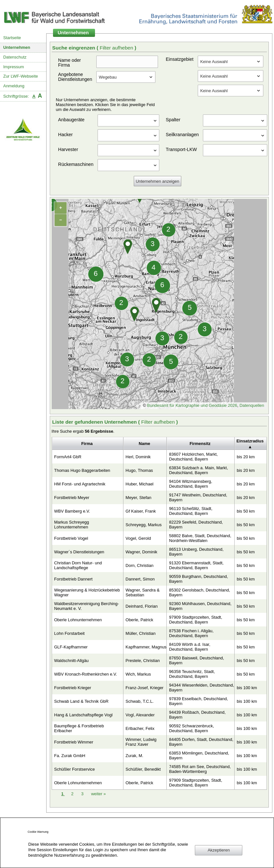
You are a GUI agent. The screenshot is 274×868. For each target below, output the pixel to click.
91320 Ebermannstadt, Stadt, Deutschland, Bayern (196, 565)
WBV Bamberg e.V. (72, 511)
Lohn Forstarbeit (69, 633)
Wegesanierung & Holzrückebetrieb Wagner (87, 592)
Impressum (14, 67)
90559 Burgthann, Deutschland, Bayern (198, 579)
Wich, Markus (138, 674)
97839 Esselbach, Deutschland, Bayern (198, 701)
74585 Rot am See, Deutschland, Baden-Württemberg (200, 769)
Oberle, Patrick (140, 620)
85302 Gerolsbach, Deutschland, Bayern (200, 592)
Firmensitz (200, 444)
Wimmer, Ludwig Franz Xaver (141, 742)
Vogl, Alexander (140, 715)
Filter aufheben (117, 48)
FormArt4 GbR (68, 457)
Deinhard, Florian (142, 606)
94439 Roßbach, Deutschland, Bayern (197, 715)
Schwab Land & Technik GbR (81, 701)
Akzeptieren (219, 850)
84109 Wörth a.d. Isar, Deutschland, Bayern (190, 647)
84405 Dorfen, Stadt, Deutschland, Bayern (201, 742)
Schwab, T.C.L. (140, 701)
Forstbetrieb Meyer (72, 498)
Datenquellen (252, 405)
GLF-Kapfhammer (71, 647)
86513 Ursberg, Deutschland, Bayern (196, 552)
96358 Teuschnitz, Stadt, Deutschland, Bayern (192, 674)
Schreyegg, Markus (144, 525)
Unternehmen (17, 47)
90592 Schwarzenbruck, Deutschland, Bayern (191, 728)
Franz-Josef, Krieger (145, 688)
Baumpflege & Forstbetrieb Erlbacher (79, 728)
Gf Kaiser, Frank (141, 511)
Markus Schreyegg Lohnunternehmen (72, 525)
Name (144, 444)
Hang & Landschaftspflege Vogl (84, 715)
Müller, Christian (141, 633)
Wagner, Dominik (142, 552)
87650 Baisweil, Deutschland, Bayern (196, 660)
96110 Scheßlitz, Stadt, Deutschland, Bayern (191, 511)
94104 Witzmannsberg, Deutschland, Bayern (190, 484)
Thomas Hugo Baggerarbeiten (82, 470)
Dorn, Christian (140, 565)
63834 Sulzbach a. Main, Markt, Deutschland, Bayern (198, 470)
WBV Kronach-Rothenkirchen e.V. (86, 674)
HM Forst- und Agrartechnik (80, 484)
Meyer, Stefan (139, 498)
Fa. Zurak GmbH (70, 756)
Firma (87, 444)
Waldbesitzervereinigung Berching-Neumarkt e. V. (87, 606)
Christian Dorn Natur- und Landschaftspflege (78, 565)
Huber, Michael (140, 484)
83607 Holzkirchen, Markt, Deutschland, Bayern (193, 457)
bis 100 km (247, 688)
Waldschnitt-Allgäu (72, 661)
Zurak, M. (135, 756)
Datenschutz (15, 57)
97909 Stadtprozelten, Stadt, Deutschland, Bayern (195, 620)
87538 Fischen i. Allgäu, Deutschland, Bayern (191, 633)
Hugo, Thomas (139, 470)
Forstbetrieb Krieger (73, 688)
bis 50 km (246, 511)
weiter (98, 794)
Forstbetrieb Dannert (74, 579)
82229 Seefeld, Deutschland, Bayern (196, 525)
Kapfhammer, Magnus (146, 647)
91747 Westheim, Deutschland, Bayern (198, 497)
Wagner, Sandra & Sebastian (143, 592)
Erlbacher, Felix (140, 728)
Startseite (12, 38)
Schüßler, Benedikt (143, 769)
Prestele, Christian (143, 661)
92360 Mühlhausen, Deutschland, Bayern (200, 606)
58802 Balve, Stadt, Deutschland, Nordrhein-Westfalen (200, 538)
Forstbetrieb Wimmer (74, 742)
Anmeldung (14, 86)
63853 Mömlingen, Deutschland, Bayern (199, 755)
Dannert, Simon (140, 579)
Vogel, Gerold (138, 538)
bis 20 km (246, 457)
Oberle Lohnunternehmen (78, 620)
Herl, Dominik (138, 457)
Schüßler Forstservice (75, 769)
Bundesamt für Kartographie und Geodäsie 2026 (192, 405)
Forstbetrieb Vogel (71, 538)
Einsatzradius (250, 441)
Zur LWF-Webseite (21, 76)
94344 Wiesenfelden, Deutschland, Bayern (201, 688)
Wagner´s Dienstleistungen (79, 552)
